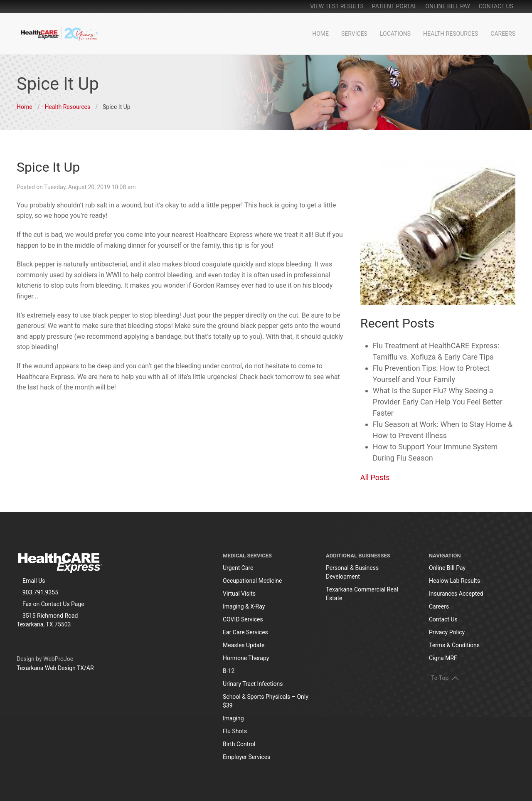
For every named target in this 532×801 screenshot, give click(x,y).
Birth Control (239, 744)
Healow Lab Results (454, 581)
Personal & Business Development (352, 572)
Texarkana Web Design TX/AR (55, 668)
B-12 (229, 671)
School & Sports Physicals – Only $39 (266, 701)
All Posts (375, 477)
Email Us (34, 581)
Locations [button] (395, 34)
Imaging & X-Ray (244, 606)
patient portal (395, 6)
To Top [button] (445, 678)
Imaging (233, 718)
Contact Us (496, 6)
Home (320, 34)
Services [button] (354, 34)
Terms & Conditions (454, 645)
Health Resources (451, 34)
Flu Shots (235, 731)
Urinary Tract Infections (253, 684)
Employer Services (246, 757)
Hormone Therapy (246, 658)
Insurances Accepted (456, 594)
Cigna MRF (443, 658)
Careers (503, 34)
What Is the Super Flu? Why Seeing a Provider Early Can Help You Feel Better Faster (438, 402)
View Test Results (337, 6)
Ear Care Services (245, 632)
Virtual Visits (239, 594)
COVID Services (243, 619)
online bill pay (448, 6)
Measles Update (244, 645)
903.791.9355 (40, 592)
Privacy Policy (447, 632)
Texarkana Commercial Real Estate (362, 594)
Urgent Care (238, 568)
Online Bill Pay (447, 568)
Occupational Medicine (252, 581)
